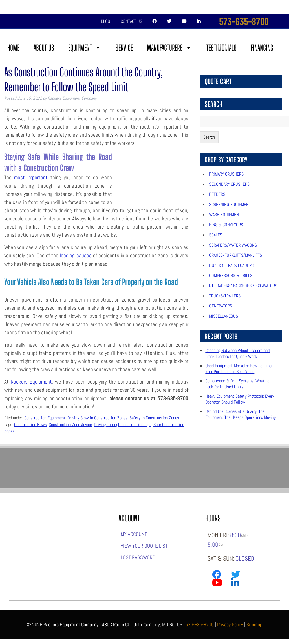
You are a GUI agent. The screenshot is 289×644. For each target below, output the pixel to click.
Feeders (217, 194)
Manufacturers (170, 48)
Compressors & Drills (231, 275)
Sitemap (254, 624)
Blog (106, 21)
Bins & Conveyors (226, 225)
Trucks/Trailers (225, 296)
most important (31, 177)
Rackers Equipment (31, 382)
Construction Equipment (45, 418)
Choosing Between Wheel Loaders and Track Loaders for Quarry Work (237, 353)
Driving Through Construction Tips (123, 425)
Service (124, 48)
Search (209, 137)
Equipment (85, 48)
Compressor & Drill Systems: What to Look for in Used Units (237, 384)
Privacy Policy (230, 624)
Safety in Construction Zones (154, 418)
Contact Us (131, 21)
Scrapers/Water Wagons (233, 245)
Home (13, 48)
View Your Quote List (144, 546)
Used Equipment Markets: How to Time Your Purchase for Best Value (238, 369)
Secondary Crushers (229, 184)
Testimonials (221, 48)
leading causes (76, 255)
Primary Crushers (226, 174)
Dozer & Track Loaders (231, 265)
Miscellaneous (224, 316)
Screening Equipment (230, 204)
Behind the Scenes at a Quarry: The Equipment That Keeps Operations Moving (241, 414)
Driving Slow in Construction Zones (97, 418)
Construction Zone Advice (70, 425)
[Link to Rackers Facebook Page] (217, 576)
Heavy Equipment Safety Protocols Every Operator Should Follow (240, 399)
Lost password (138, 557)
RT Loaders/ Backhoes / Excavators (243, 286)
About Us (44, 48)
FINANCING (262, 48)
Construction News (30, 425)
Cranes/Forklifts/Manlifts (236, 255)
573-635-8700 (244, 21)
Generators (221, 306)
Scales (216, 235)
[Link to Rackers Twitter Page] (236, 576)
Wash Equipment (225, 215)
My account (134, 534)
